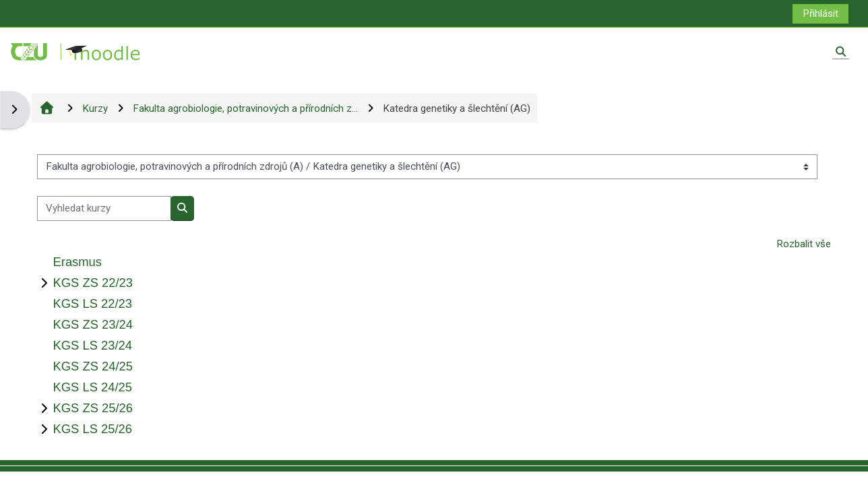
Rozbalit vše (804, 244)
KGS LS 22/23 (92, 303)
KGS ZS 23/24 (93, 324)
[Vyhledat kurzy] (104, 208)
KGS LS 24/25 (92, 387)
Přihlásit (820, 13)
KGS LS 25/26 (92, 429)
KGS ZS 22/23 (93, 283)
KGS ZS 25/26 (93, 408)
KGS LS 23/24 (92, 345)
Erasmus (77, 262)
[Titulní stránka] (76, 51)
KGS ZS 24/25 (93, 366)
